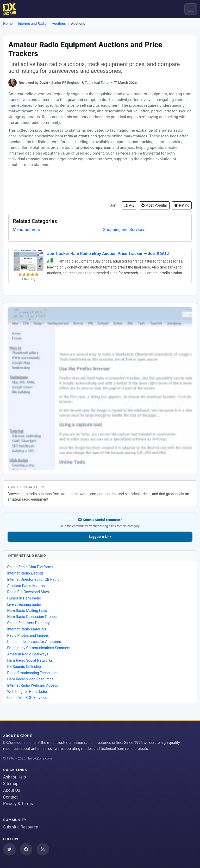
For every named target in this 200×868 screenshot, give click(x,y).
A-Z (129, 205)
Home (8, 23)
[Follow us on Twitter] (9, 849)
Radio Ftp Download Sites (28, 592)
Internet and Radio (32, 23)
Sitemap (11, 784)
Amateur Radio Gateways (28, 654)
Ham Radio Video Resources (30, 679)
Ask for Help (15, 777)
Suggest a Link (100, 537)
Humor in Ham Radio (24, 598)
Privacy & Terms (18, 804)
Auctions (59, 23)
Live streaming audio (24, 604)
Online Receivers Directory (28, 623)
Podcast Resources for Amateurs (34, 642)
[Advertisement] (100, 184)
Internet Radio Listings (25, 573)
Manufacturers (26, 230)
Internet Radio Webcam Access (32, 685)
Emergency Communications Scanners (39, 648)
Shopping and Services (124, 230)
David (44, 82)
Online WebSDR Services (27, 698)
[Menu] (191, 9)
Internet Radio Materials (27, 629)
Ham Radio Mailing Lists (27, 611)
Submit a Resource (21, 827)
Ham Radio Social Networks (30, 660)
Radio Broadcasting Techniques (33, 673)
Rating (182, 205)
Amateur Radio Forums (26, 586)
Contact (10, 797)
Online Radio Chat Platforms (30, 567)
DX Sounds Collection (25, 667)
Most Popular (154, 205)
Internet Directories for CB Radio (33, 579)
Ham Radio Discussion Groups (32, 617)
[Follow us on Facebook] (26, 849)
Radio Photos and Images (28, 635)
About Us (12, 790)
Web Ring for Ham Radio (27, 692)
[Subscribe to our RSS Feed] (43, 849)
